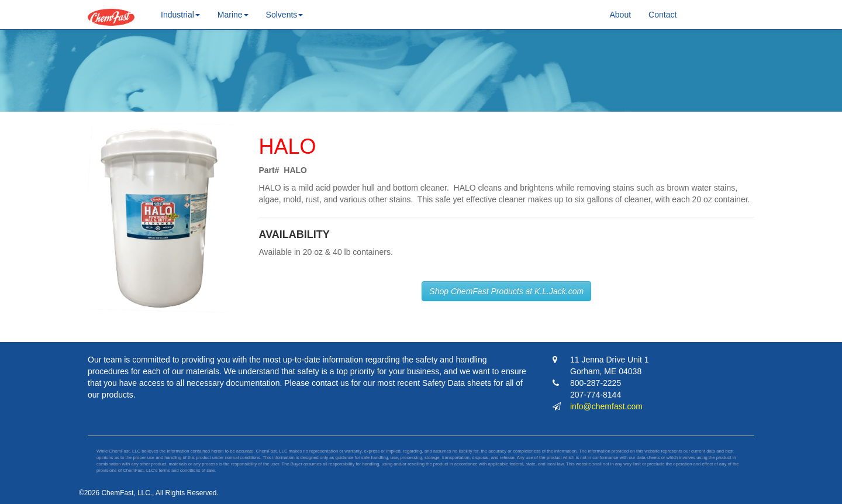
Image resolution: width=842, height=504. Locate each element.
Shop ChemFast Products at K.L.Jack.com (506, 291)
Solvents (285, 15)
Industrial (180, 15)
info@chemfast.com (606, 406)
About (621, 15)
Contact (662, 15)
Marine (233, 15)
